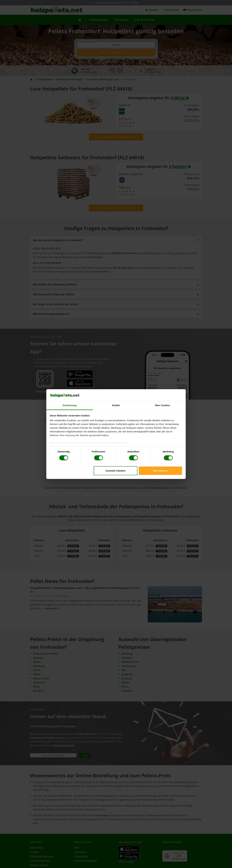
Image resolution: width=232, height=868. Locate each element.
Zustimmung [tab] (70, 405)
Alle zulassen (160, 471)
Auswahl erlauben (116, 471)
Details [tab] (116, 405)
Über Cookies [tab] (162, 405)
